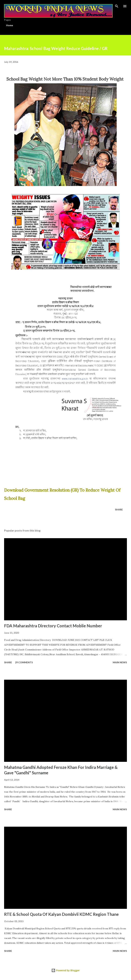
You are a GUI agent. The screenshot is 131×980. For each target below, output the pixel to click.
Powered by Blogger (65, 970)
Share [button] (119, 510)
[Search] (117, 6)
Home (10, 25)
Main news (120, 662)
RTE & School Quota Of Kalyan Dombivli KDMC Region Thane (61, 914)
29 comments (24, 662)
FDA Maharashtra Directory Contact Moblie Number (53, 626)
